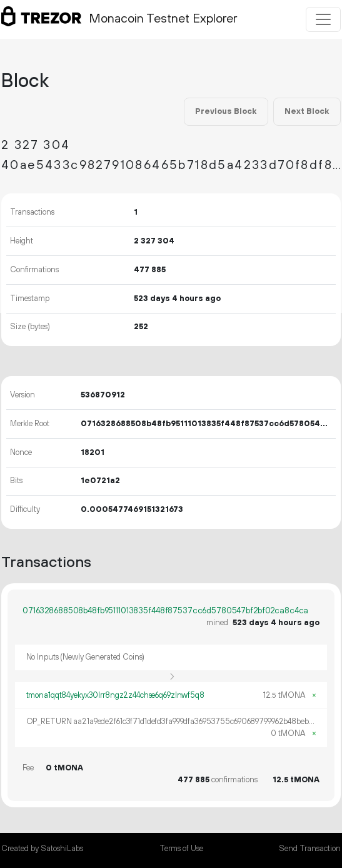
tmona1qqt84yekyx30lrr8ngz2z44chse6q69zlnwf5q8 (115, 695)
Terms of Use (181, 849)
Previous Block (226, 111)
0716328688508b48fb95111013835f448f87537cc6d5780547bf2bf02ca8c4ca (165, 611)
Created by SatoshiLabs (42, 849)
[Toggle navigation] (323, 19)
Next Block (307, 111)
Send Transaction (310, 849)
